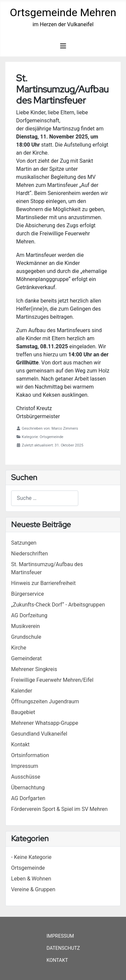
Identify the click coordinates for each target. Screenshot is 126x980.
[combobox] (45, 498)
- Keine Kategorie (31, 857)
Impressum (60, 936)
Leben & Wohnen (31, 879)
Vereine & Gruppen (33, 889)
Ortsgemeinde (28, 868)
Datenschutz (63, 948)
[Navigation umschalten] (63, 46)
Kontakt (57, 960)
